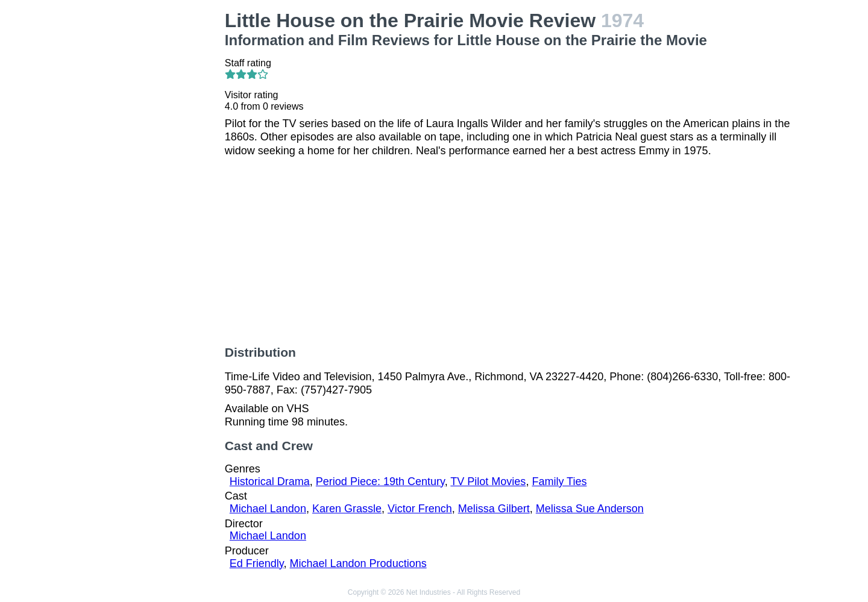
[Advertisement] (151, 190)
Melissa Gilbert (494, 509)
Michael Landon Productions (358, 563)
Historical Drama (270, 481)
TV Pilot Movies (488, 481)
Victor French (420, 509)
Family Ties (559, 481)
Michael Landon (268, 509)
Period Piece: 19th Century (380, 481)
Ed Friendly (257, 563)
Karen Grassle (347, 509)
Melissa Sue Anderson (590, 509)
